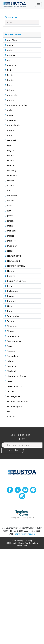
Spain (9, 346)
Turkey (9, 391)
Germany (11, 171)
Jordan (9, 221)
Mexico (10, 236)
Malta (9, 226)
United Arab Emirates (16, 401)
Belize (9, 70)
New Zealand (12, 261)
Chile (9, 110)
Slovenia (10, 331)
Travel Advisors (13, 386)
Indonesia (11, 196)
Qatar (9, 306)
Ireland (10, 201)
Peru (8, 286)
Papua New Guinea (15, 281)
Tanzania (10, 366)
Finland (10, 160)
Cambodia (11, 95)
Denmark (11, 140)
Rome (9, 311)
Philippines (11, 291)
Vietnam (10, 416)
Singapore (11, 326)
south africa (12, 336)
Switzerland (12, 356)
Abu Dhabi (11, 40)
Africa (9, 45)
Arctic (9, 50)
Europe (10, 155)
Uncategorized (13, 396)
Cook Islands (12, 125)
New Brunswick (13, 256)
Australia (10, 65)
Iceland (10, 186)
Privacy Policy (17, 540)
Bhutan (10, 80)
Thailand (10, 371)
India (9, 191)
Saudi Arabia (12, 316)
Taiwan (9, 361)
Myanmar (11, 246)
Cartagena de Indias (16, 105)
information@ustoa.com (25, 534)
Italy (8, 211)
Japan (9, 216)
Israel (9, 206)
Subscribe (13, 450)
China (9, 115)
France (9, 165)
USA (8, 411)
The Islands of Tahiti (16, 376)
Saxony (10, 321)
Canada (10, 100)
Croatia (10, 130)
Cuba (9, 135)
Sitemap (29, 540)
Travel (9, 381)
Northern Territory (15, 266)
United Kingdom (14, 406)
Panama (10, 276)
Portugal (10, 301)
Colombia (11, 120)
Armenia (10, 55)
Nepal (9, 251)
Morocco (10, 241)
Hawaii (9, 181)
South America (13, 341)
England (10, 150)
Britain (9, 90)
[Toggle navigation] (38, 4)
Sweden (10, 351)
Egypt (9, 145)
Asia (8, 60)
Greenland (11, 175)
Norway (10, 271)
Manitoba (11, 231)
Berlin (9, 75)
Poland (9, 296)
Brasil (9, 85)
